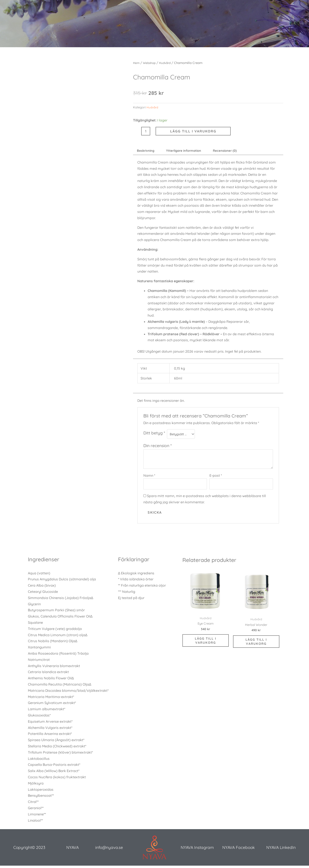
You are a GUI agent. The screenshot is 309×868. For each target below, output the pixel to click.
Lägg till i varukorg (193, 131)
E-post (216, 477)
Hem (136, 63)
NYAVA (73, 850)
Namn (149, 477)
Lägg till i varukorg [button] (205, 644)
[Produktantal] (146, 131)
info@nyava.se (109, 850)
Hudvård (167, 63)
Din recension (158, 447)
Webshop (150, 63)
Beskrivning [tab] (147, 151)
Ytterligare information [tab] (189, 151)
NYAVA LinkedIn (281, 850)
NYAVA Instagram (197, 850)
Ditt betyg (154, 434)
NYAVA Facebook (239, 850)
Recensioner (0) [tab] (234, 151)
